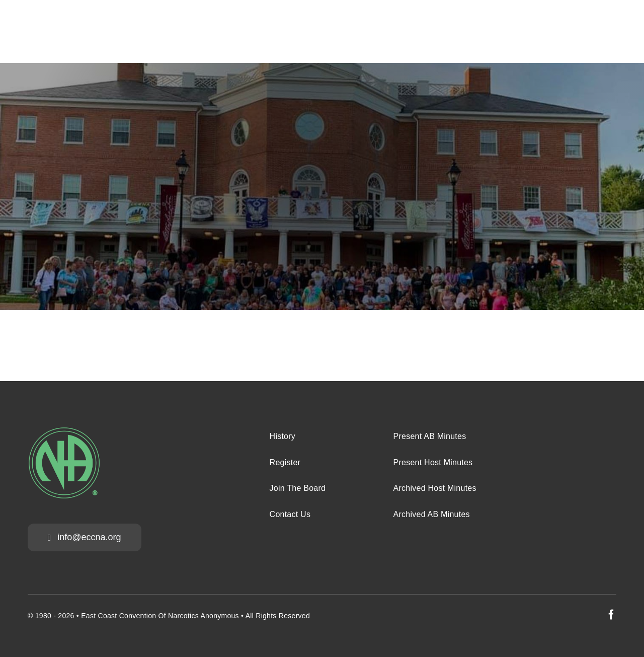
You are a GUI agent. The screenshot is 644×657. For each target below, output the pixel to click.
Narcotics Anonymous (204, 616)
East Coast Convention (118, 616)
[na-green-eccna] (64, 431)
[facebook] (611, 615)
